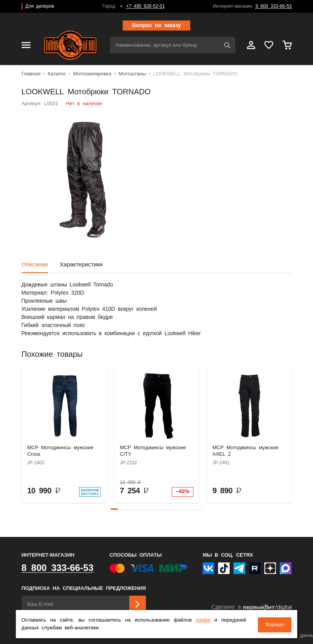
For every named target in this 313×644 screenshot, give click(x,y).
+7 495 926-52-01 (146, 6)
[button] (114, 509)
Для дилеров (40, 6)
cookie (203, 621)
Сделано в (251, 607)
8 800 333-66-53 (273, 6)
